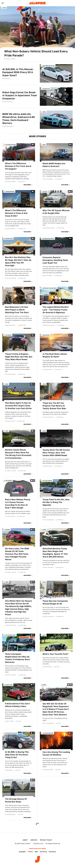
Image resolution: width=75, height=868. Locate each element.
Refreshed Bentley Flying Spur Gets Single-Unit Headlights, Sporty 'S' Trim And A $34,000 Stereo (55, 553)
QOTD (4, 8)
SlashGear (52, 852)
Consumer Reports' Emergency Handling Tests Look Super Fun (55, 260)
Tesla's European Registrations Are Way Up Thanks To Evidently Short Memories (18, 658)
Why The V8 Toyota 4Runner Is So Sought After (56, 212)
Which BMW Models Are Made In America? (54, 165)
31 (33, 384)
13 (71, 384)
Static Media (25, 844)
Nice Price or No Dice (49, 66)
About (25, 840)
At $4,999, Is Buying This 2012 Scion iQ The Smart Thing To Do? (17, 755)
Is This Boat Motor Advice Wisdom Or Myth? (55, 355)
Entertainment (10, 780)
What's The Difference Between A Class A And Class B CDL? (16, 213)
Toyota (45, 191)
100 (71, 635)
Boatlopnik (46, 335)
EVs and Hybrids (47, 481)
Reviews (8, 530)
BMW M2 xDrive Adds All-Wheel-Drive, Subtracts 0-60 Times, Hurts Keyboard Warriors (19, 119)
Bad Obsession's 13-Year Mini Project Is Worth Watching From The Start (17, 310)
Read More (27, 185)
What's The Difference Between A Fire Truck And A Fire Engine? (18, 166)
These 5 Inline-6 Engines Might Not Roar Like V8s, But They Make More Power (19, 357)
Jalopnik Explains (11, 145)
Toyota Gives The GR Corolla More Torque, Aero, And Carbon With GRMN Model (56, 453)
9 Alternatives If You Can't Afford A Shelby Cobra (18, 705)
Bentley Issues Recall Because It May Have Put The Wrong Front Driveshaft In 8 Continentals (18, 454)
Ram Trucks (9, 481)
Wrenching (8, 288)
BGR (36, 852)
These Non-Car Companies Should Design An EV (55, 602)
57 (33, 635)
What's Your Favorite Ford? (55, 654)
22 (33, 685)
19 (71, 733)
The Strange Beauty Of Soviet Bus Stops (16, 800)
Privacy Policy (46, 840)
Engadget (22, 852)
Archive (34, 840)
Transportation (10, 191)
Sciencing (43, 852)
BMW (44, 145)
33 (33, 582)
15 (71, 431)
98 (71, 481)
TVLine (30, 852)
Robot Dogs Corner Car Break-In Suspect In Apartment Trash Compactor (20, 95)
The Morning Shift (11, 635)
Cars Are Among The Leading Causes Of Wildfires (56, 753)
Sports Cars (9, 685)
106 (71, 685)
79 (33, 733)
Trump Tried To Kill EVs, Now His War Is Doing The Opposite (56, 502)
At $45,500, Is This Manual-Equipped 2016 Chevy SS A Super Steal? (18, 72)
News (44, 112)
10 (33, 780)
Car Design (8, 335)
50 (71, 582)
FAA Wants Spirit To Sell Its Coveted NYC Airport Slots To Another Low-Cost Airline (18, 406)
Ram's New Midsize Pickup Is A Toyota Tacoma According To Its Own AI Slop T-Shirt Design (18, 504)
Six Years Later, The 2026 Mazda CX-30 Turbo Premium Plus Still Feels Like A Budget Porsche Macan (17, 554)
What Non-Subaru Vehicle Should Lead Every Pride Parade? (36, 53)
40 (33, 481)
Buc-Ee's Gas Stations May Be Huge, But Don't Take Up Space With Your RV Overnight (18, 261)
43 (33, 530)
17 (71, 191)
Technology (46, 89)
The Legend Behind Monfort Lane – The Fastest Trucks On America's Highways (56, 310)
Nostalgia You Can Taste (50, 288)
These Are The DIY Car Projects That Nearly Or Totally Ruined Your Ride (54, 406)
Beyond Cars (9, 238)
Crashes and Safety (49, 238)
